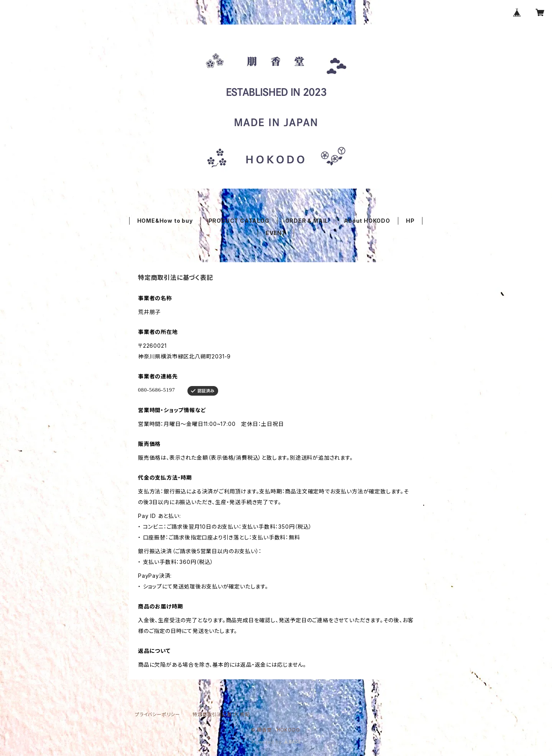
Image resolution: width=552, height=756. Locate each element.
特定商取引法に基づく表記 (221, 714)
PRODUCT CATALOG (239, 221)
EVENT (276, 233)
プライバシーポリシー (158, 714)
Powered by (276, 742)
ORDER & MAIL (307, 221)
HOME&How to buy (165, 221)
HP (410, 221)
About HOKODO (367, 221)
